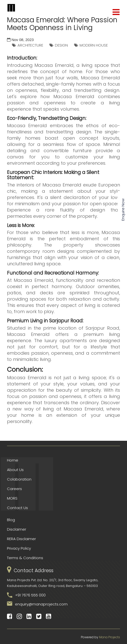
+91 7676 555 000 (30, 595)
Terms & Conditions (25, 558)
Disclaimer (17, 529)
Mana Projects (110, 637)
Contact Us (17, 508)
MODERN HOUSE (94, 45)
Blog (11, 520)
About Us (15, 470)
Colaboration (19, 479)
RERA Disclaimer (21, 539)
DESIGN (61, 45)
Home (13, 460)
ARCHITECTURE (30, 45)
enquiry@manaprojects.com (41, 604)
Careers (14, 489)
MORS (12, 498)
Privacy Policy (19, 548)
